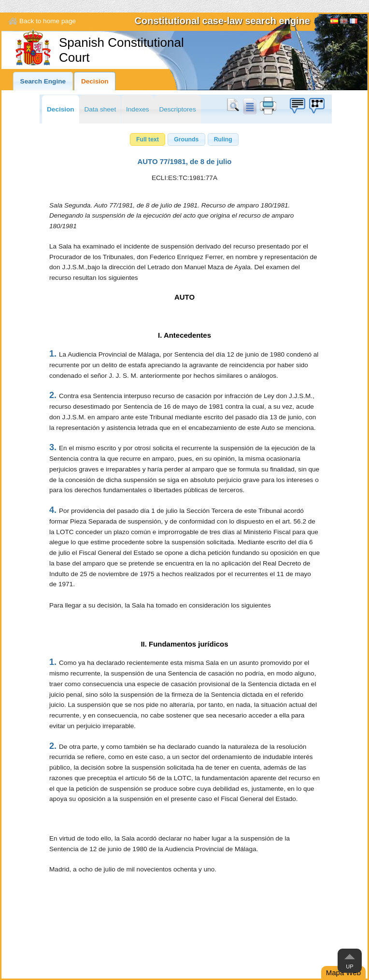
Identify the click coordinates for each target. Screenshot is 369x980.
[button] (148, 139)
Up (349, 966)
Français (354, 22)
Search (235, 106)
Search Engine (43, 81)
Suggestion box (297, 106)
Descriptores (177, 109)
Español (334, 22)
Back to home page (48, 21)
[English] (344, 22)
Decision (95, 81)
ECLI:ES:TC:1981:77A (184, 178)
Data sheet (100, 109)
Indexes (138, 109)
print (268, 106)
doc (249, 106)
